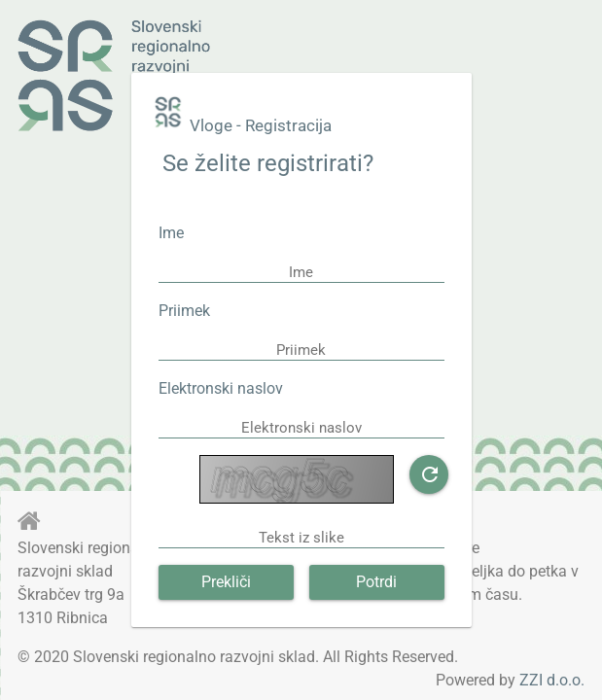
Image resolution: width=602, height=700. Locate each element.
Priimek (184, 311)
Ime (171, 233)
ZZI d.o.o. (552, 680)
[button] (429, 474)
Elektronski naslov (221, 388)
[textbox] (301, 272)
